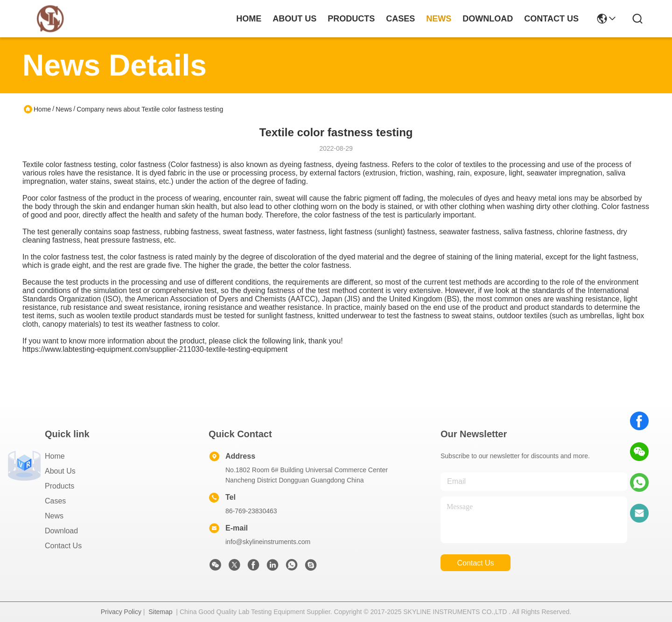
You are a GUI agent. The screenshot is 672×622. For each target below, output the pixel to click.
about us (294, 19)
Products (59, 486)
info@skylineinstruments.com (268, 542)
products (351, 19)
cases (400, 19)
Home (249, 19)
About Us (60, 471)
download (488, 19)
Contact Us (63, 546)
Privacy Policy (121, 612)
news (439, 19)
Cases (55, 501)
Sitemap (160, 612)
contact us (551, 19)
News (64, 109)
